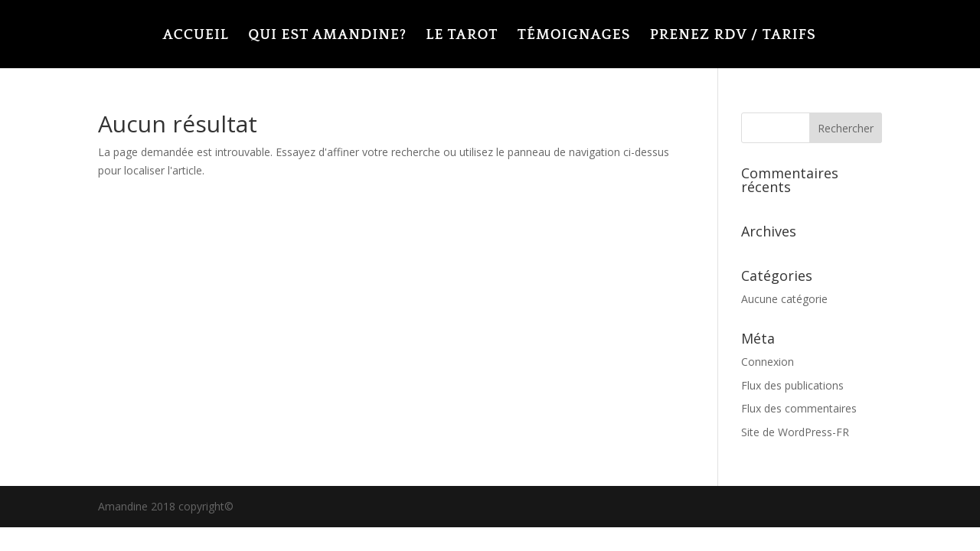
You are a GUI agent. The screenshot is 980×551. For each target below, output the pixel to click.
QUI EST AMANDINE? (327, 36)
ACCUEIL (195, 36)
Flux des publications (792, 385)
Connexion (768, 362)
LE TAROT (462, 36)
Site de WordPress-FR (795, 432)
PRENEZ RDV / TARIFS (733, 36)
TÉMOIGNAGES (574, 36)
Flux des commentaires (799, 408)
